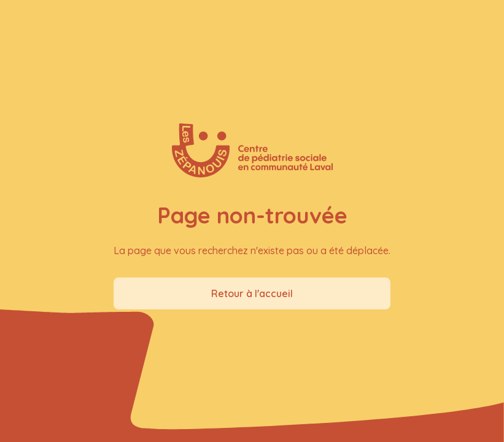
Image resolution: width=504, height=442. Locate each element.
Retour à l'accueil (252, 293)
